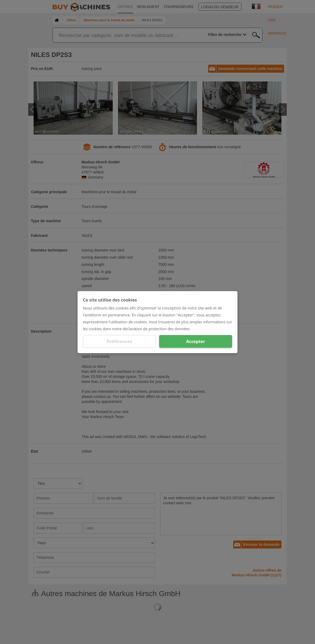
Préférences (120, 341)
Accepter (195, 341)
